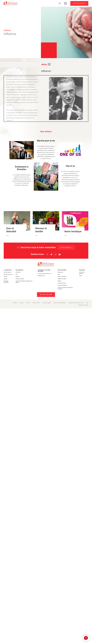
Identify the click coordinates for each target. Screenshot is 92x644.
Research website (20, 279)
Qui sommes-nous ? (8, 274)
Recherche (18, 272)
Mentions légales (47, 303)
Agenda (5, 279)
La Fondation (8, 270)
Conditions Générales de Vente (76, 303)
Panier (81, 276)
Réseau (59, 281)
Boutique (82, 270)
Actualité (15, 303)
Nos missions (19, 270)
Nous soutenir (62, 270)
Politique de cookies (83, 305)
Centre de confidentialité (59, 303)
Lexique (21, 303)
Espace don (60, 272)
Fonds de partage (62, 277)
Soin (17, 274)
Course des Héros (62, 283)
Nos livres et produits (82, 273)
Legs (59, 274)
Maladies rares (41, 276)
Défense (18, 277)
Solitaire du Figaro (62, 279)
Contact (5, 277)
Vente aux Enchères (62, 285)
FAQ (87, 303)
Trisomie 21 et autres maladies (44, 271)
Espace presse (36, 303)
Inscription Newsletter (6, 282)
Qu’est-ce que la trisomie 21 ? (45, 274)
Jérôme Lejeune (7, 272)
